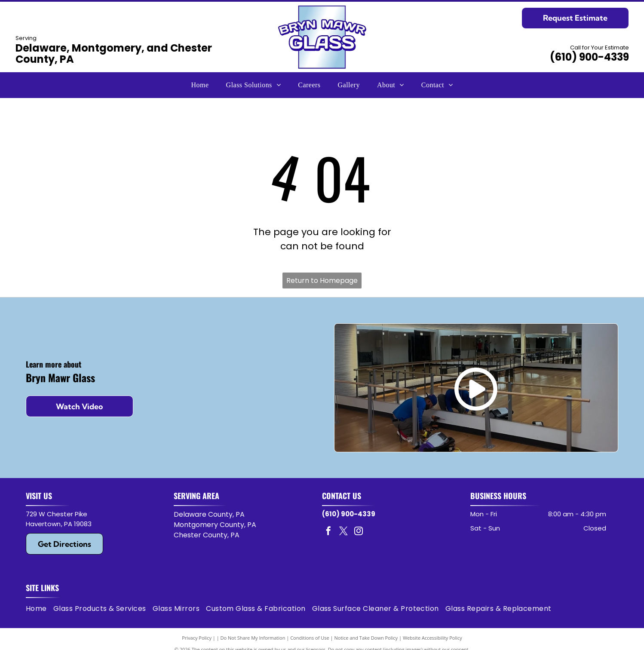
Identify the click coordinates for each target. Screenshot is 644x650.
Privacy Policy (197, 638)
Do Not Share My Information (253, 638)
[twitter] (343, 532)
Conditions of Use (310, 638)
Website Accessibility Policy (432, 638)
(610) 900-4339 (589, 57)
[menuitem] (200, 85)
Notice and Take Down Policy (366, 638)
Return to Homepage (322, 281)
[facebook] (328, 532)
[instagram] (359, 532)
